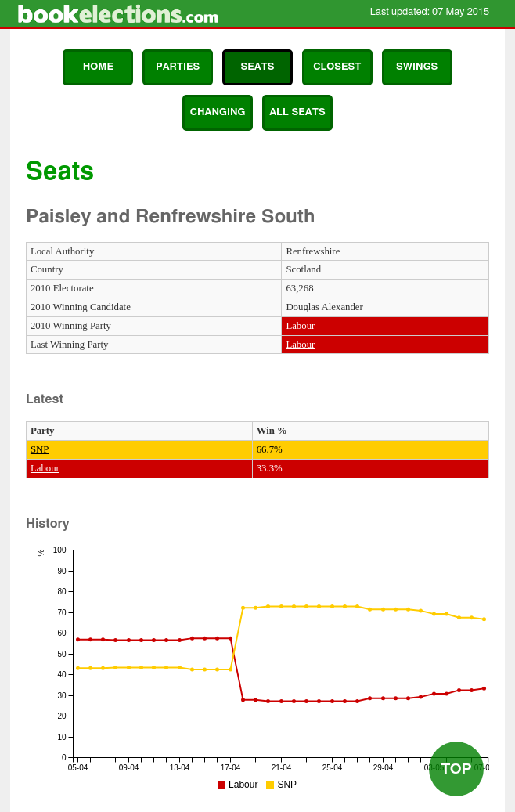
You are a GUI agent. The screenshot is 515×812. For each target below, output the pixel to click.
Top (456, 769)
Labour (300, 326)
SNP (40, 449)
